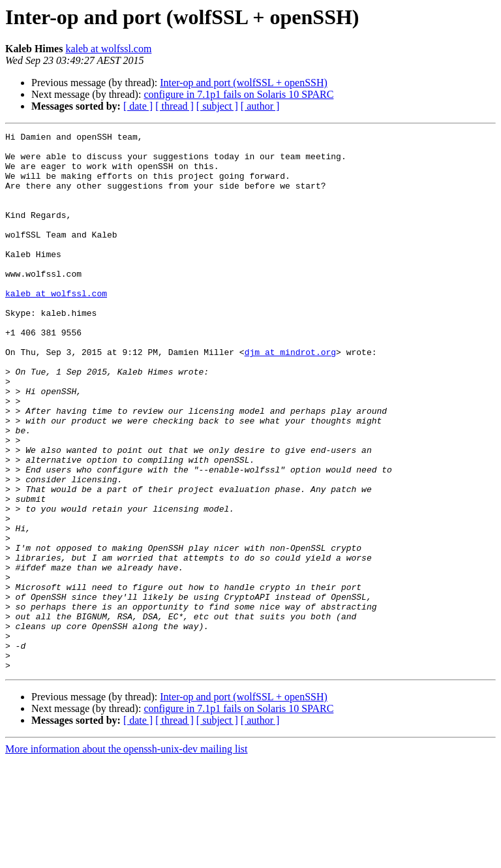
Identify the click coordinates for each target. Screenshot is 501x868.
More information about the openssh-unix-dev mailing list (127, 857)
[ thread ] (175, 106)
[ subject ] (217, 106)
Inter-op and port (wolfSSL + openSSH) (244, 83)
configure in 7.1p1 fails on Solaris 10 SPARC (238, 94)
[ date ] (138, 106)
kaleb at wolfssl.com (108, 49)
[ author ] (260, 106)
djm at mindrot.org (290, 397)
